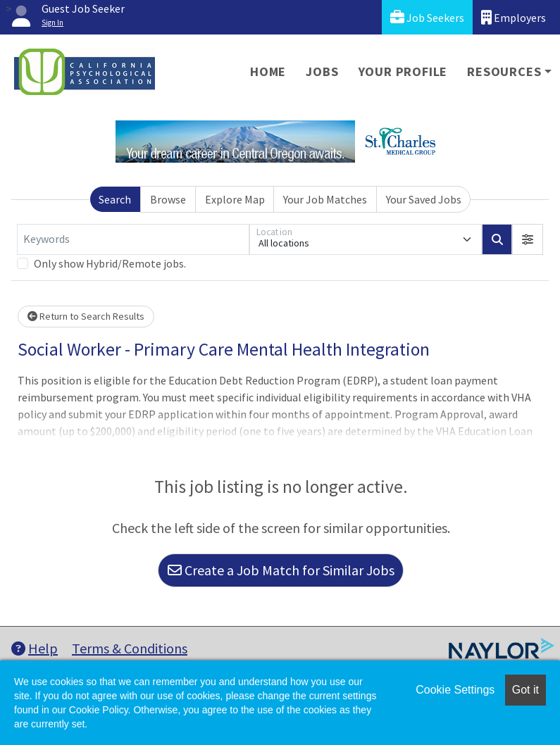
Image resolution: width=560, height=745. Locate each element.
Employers (514, 17)
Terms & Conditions (130, 648)
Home (268, 71)
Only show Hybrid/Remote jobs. (110, 263)
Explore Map (235, 199)
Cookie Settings (455, 690)
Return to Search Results (86, 316)
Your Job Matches (325, 199)
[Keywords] (133, 239)
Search (115, 199)
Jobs (322, 71)
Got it (525, 690)
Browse (168, 199)
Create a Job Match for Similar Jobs (281, 570)
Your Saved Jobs (424, 199)
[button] (528, 239)
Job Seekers (427, 17)
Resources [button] (504, 71)
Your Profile (403, 71)
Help (35, 648)
